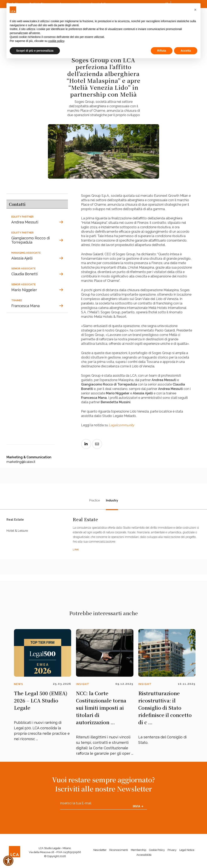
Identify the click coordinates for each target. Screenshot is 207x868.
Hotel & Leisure (17, 534)
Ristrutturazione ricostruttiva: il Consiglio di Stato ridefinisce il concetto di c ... (165, 708)
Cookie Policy (157, 850)
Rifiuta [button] (162, 51)
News (19, 684)
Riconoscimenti (119, 850)
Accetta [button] (186, 51)
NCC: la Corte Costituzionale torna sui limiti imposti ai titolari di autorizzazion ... (101, 708)
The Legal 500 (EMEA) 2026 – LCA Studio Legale (41, 700)
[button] (195, 10)
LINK (76, 550)
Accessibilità (144, 855)
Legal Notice (187, 850)
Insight (83, 684)
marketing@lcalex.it (21, 462)
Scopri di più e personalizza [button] (35, 51)
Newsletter (100, 850)
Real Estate (15, 521)
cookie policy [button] (56, 41)
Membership (138, 850)
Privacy (172, 850)
